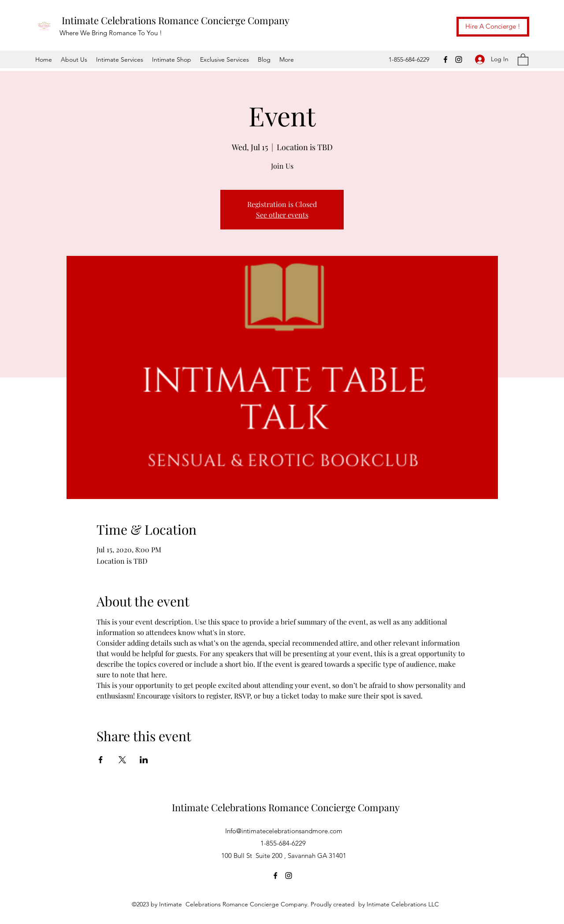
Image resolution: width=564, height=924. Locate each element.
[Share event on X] (122, 760)
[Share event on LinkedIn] (144, 760)
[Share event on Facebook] (101, 760)
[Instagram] (459, 59)
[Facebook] (445, 59)
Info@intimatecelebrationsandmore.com (284, 831)
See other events (282, 215)
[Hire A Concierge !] (493, 27)
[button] (523, 59)
